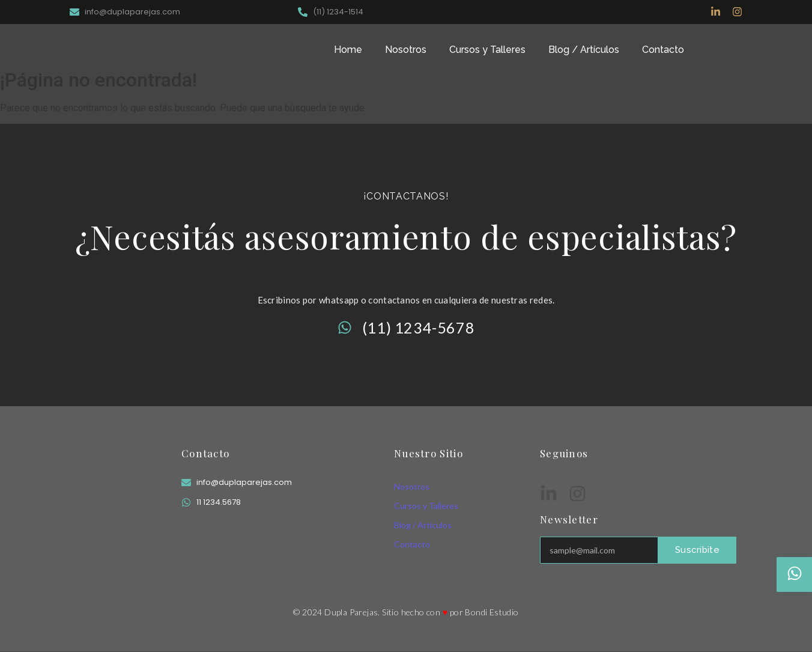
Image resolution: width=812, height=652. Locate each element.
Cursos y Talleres (487, 50)
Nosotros (406, 50)
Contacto (663, 50)
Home (348, 50)
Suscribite (697, 550)
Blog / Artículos (584, 50)
